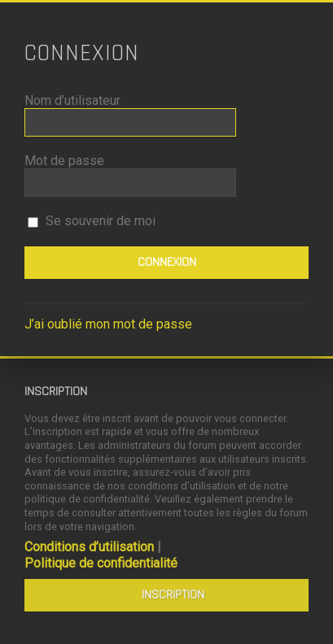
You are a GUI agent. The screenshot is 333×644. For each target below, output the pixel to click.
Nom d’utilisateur (72, 100)
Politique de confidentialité (101, 563)
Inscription (173, 595)
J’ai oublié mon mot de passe (108, 324)
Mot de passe (64, 161)
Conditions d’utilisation (89, 547)
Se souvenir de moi (92, 221)
